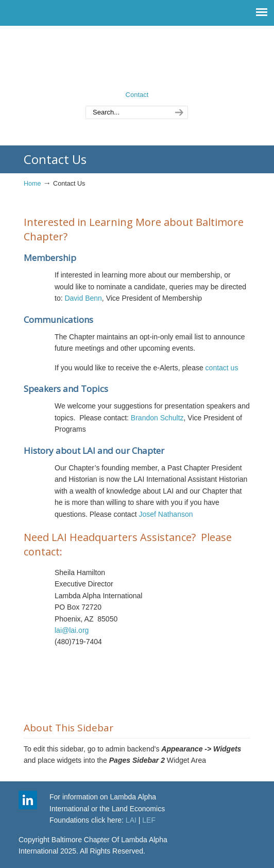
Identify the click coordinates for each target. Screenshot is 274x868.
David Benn (83, 298)
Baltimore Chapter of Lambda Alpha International (137, 57)
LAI (131, 820)
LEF (149, 820)
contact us (222, 368)
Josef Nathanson (166, 514)
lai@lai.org (72, 630)
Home (32, 184)
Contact (137, 95)
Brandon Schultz (157, 418)
